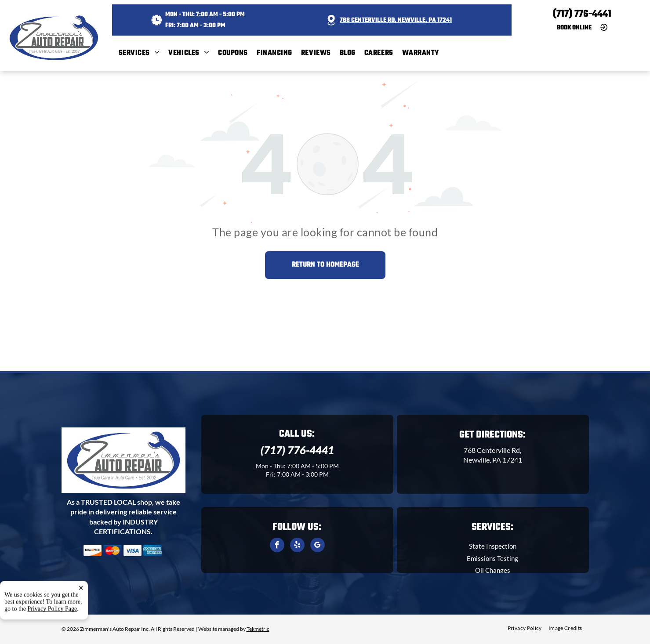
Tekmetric (258, 629)
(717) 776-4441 (582, 14)
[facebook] (277, 546)
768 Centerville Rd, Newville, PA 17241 (396, 20)
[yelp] (297, 546)
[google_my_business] (318, 546)
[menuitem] (144, 53)
